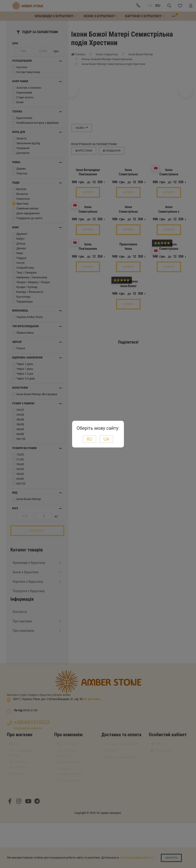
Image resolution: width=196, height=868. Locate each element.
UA (106, 439)
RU (89, 439)
